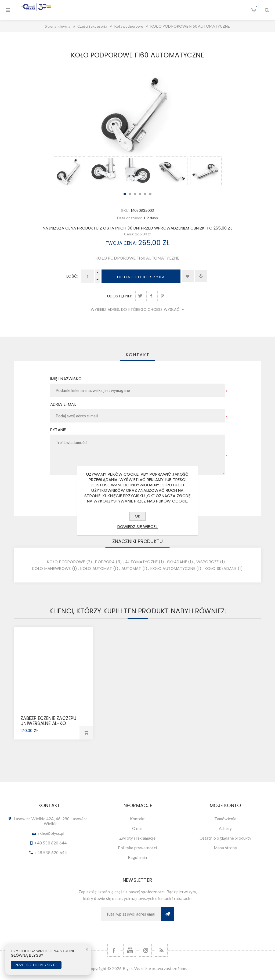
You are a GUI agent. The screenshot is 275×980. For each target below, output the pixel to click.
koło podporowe (66, 562)
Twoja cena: (121, 243)
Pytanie (58, 430)
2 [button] (130, 194)
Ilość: (72, 276)
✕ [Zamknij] (87, 950)
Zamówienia (225, 819)
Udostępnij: (120, 296)
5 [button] (145, 194)
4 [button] (140, 194)
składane (177, 562)
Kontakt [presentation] (138, 355)
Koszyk (257, 6)
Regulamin (137, 857)
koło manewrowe (52, 568)
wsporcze (208, 562)
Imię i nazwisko (66, 379)
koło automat (96, 568)
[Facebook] (114, 950)
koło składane (221, 568)
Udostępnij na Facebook (151, 296)
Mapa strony (225, 848)
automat (131, 568)
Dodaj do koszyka (141, 277)
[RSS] (161, 950)
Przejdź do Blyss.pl (36, 965)
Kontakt (137, 819)
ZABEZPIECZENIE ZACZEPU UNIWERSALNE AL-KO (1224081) (48, 723)
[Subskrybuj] (131, 914)
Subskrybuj (168, 914)
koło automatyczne (173, 568)
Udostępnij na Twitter (140, 296)
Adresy (225, 828)
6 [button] (150, 194)
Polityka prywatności (137, 848)
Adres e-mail (63, 404)
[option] (69, 171)
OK (137, 516)
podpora (105, 562)
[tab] (138, 355)
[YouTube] (130, 950)
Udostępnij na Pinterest (162, 296)
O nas (137, 828)
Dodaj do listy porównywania (201, 276)
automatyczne (141, 562)
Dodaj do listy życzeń (188, 276)
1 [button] (125, 194)
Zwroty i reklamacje (137, 838)
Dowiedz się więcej (138, 527)
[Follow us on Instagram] (145, 950)
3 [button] (135, 194)
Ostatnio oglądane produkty (225, 838)
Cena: (129, 234)
